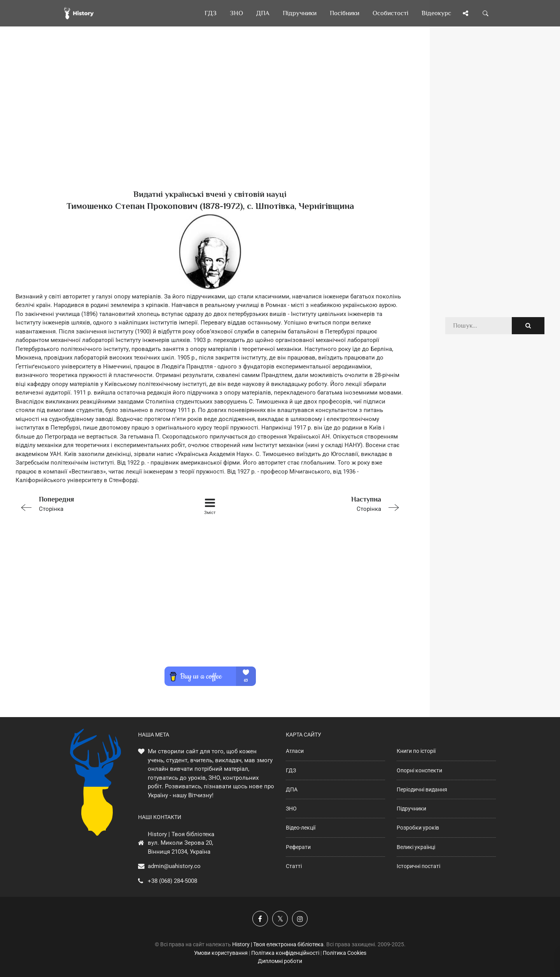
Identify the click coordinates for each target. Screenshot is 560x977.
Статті (294, 866)
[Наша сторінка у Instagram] (300, 919)
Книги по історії (416, 751)
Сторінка (93, 503)
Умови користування (221, 953)
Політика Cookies (345, 953)
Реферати (298, 847)
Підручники (411, 809)
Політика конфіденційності (285, 953)
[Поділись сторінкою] (465, 13)
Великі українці (416, 847)
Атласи (295, 751)
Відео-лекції (301, 828)
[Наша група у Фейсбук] (260, 919)
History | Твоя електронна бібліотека (278, 944)
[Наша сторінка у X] (280, 919)
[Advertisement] (210, 121)
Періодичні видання (422, 789)
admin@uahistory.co (174, 866)
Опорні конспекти (419, 770)
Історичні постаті (418, 866)
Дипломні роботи (280, 961)
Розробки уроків (418, 828)
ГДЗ (291, 770)
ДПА (292, 789)
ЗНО (291, 809)
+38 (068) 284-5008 (172, 881)
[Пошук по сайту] (486, 13)
